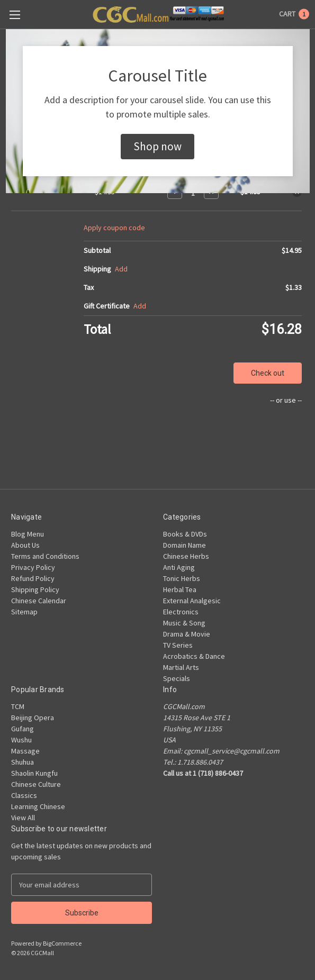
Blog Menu (28, 534)
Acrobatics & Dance (194, 656)
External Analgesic (192, 601)
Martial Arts (181, 667)
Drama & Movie (187, 634)
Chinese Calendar (39, 601)
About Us (25, 545)
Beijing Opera (33, 718)
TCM (18, 706)
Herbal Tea (180, 589)
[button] (157, 147)
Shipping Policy (35, 589)
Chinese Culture (36, 784)
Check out (268, 373)
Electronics (181, 612)
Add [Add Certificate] (140, 306)
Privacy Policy (33, 567)
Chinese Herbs (186, 556)
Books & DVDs (185, 534)
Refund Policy (33, 578)
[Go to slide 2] (163, 202)
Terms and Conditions (45, 556)
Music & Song (184, 623)
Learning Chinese (38, 806)
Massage (25, 751)
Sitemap (24, 612)
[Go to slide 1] (152, 202)
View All (23, 818)
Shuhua (22, 762)
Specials (177, 678)
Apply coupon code (114, 228)
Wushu (21, 740)
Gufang (22, 729)
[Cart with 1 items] (294, 14)
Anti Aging (179, 567)
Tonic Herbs (182, 578)
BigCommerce (62, 943)
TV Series (178, 645)
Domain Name (184, 545)
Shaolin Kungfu (34, 773)
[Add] (121, 269)
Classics (24, 795)
